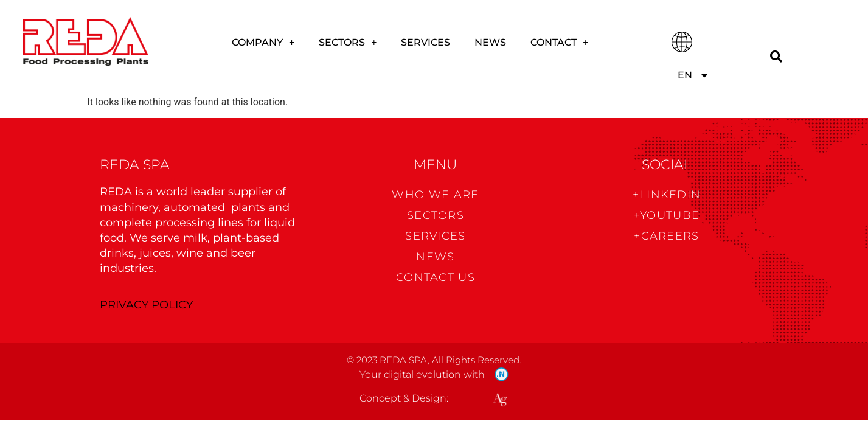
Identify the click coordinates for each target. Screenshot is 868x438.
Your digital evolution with (422, 374)
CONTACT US (436, 277)
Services (425, 42)
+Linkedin (667, 195)
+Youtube (667, 215)
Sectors (348, 43)
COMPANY (263, 43)
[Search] (776, 56)
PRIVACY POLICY (146, 305)
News (490, 42)
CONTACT (559, 43)
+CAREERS (666, 236)
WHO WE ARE (435, 195)
